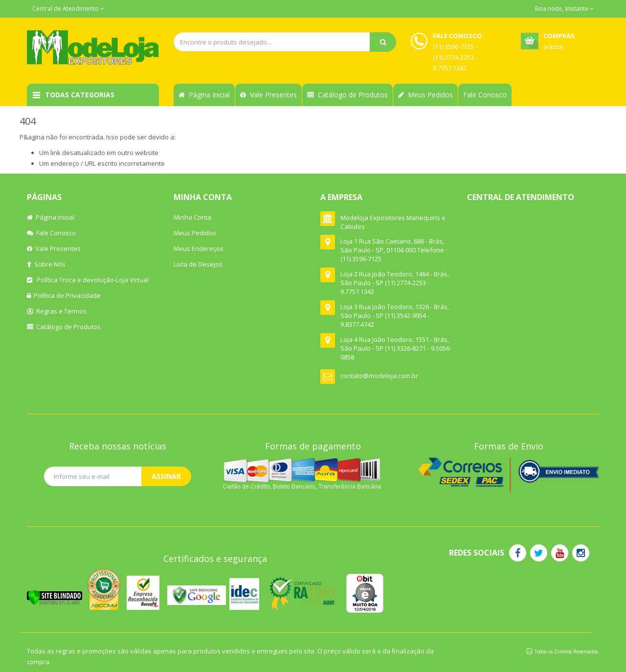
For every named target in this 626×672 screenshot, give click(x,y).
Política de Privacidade (64, 295)
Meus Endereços (199, 248)
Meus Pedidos (425, 95)
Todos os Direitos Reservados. (567, 651)
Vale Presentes (268, 95)
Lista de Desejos (198, 264)
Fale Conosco (485, 95)
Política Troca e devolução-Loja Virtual (88, 280)
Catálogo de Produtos (347, 95)
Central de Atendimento (68, 9)
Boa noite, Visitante (564, 9)
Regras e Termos (57, 311)
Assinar (166, 476)
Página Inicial (204, 95)
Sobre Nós (46, 264)
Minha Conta (192, 217)
